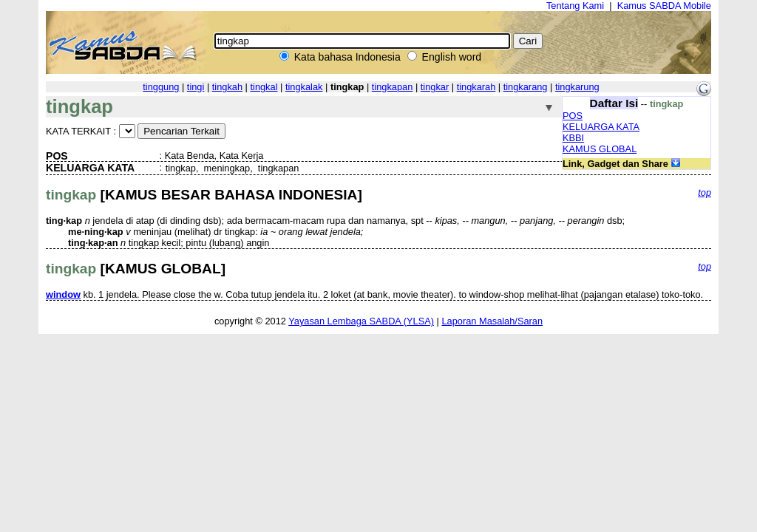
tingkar (435, 87)
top (705, 192)
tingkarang (526, 87)
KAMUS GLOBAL (600, 149)
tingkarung (577, 87)
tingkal (264, 87)
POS (573, 116)
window (63, 294)
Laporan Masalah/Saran (492, 321)
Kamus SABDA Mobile (664, 6)
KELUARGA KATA (601, 127)
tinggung (161, 87)
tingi (196, 87)
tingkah (227, 87)
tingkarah (476, 87)
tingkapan (393, 87)
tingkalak (304, 87)
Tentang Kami (575, 6)
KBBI (573, 138)
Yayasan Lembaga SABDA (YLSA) (361, 321)
